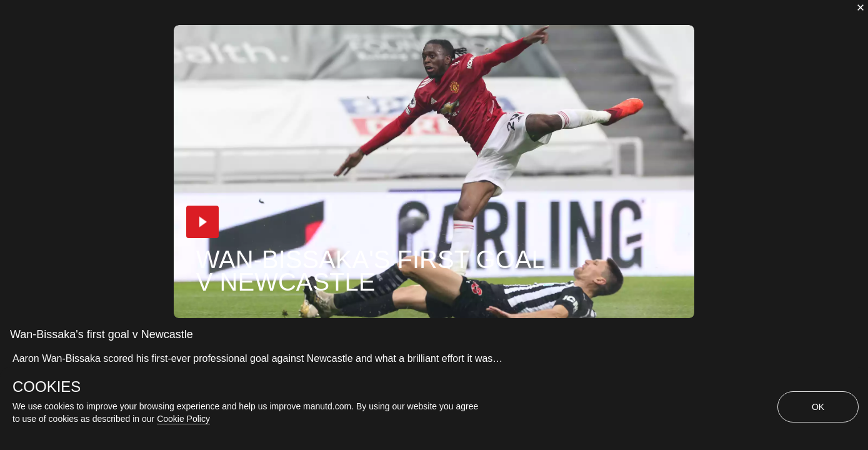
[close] (861, 7)
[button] (202, 222)
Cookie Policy (183, 419)
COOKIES (47, 387)
